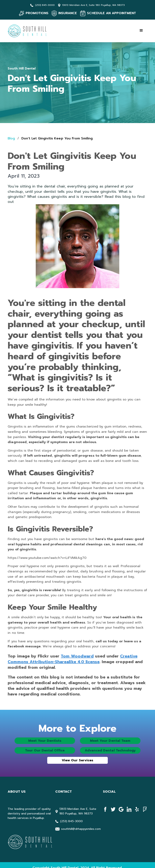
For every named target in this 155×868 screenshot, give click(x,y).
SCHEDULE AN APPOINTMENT (112, 13)
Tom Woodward (77, 656)
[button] (141, 31)
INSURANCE (68, 13)
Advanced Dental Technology (110, 750)
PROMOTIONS (37, 13)
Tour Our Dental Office (45, 750)
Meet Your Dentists (45, 741)
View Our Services (77, 760)
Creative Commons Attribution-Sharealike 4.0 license (72, 659)
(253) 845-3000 (45, 5)
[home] (28, 31)
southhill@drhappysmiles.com (81, 829)
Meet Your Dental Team (110, 741)
